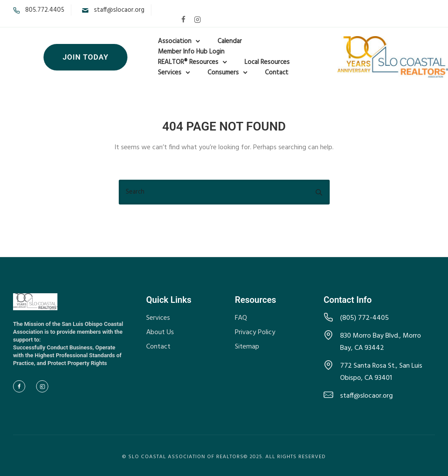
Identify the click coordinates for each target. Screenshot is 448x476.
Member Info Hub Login (191, 52)
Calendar (230, 41)
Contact (277, 73)
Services (170, 73)
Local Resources (267, 62)
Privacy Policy (255, 332)
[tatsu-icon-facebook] (183, 19)
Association (175, 41)
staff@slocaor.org (119, 10)
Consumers (223, 73)
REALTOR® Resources (188, 62)
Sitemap (247, 347)
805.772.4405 (45, 10)
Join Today (86, 57)
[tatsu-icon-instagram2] (197, 19)
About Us (160, 332)
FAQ (241, 318)
